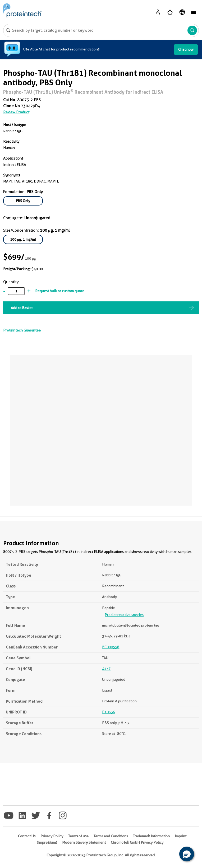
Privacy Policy (52, 836)
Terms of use (78, 836)
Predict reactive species (124, 615)
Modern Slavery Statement (84, 842)
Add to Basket (22, 308)
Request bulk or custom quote (60, 291)
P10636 (109, 712)
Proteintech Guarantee (22, 330)
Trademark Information (151, 836)
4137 (106, 669)
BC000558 (111, 647)
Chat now (186, 49)
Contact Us (27, 836)
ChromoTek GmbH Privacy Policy (137, 842)
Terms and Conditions (111, 836)
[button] (187, 854)
